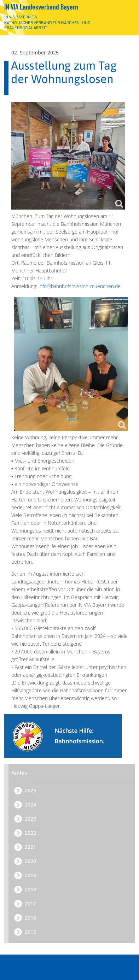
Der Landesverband (72, 939)
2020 (30, 861)
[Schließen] (127, 953)
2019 (30, 875)
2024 (30, 805)
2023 (30, 819)
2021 (30, 847)
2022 (30, 833)
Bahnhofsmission (76, 966)
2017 (30, 903)
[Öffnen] (127, 939)
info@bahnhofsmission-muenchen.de (80, 286)
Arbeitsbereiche (72, 953)
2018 (30, 889)
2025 (30, 790)
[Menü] (126, 969)
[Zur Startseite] (124, 19)
